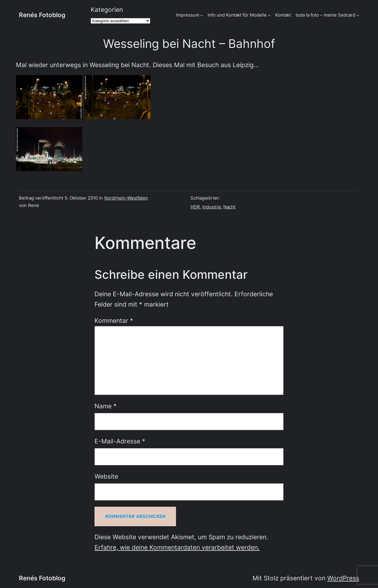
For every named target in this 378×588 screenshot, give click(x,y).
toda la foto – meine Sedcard (325, 15)
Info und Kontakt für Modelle (237, 15)
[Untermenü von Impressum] (202, 15)
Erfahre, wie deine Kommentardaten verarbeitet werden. (177, 547)
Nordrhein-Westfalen (126, 198)
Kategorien (107, 10)
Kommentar (114, 321)
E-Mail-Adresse (120, 441)
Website (106, 476)
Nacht (229, 207)
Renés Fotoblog (42, 15)
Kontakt (283, 15)
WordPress (343, 578)
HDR (195, 207)
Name (106, 406)
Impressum (188, 15)
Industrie (212, 207)
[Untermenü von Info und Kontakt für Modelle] (269, 15)
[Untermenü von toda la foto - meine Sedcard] (358, 15)
